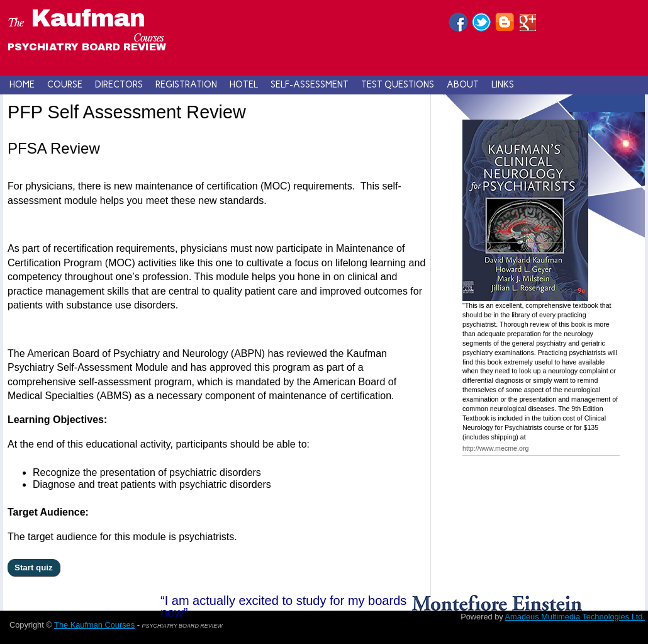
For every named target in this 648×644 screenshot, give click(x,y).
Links (503, 84)
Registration (186, 84)
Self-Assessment (310, 84)
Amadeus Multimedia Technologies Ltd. (575, 617)
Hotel (244, 84)
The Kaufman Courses (94, 625)
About (463, 84)
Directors (119, 84)
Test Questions (398, 84)
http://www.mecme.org (495, 448)
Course (65, 84)
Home (22, 84)
